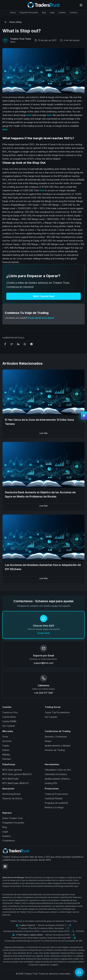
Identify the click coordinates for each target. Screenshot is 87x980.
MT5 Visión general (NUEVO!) (17, 774)
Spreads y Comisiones (56, 737)
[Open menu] (81, 5)
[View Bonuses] (84, 416)
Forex (5, 737)
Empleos (7, 836)
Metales (6, 754)
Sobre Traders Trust (12, 818)
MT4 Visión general (12, 770)
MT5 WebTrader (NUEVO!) (16, 783)
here (29, 115)
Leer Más (44, 433)
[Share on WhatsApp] (25, 344)
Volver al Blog (13, 22)
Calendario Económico (56, 774)
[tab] (13, 13)
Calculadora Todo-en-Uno (58, 770)
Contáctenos (9, 841)
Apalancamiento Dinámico (57, 779)
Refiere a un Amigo (54, 807)
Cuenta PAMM (9, 721)
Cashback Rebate (54, 798)
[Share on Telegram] (31, 344)
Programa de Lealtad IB (56, 803)
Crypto (6, 746)
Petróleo (7, 759)
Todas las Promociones (56, 794)
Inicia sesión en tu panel (41, 318)
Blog (5, 827)
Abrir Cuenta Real (44, 296)
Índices (6, 750)
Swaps (48, 741)
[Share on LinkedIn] (18, 344)
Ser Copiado (9, 726)
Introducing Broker (12, 794)
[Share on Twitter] (12, 344)
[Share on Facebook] (5, 344)
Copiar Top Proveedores (57, 712)
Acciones (7, 741)
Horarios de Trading (55, 750)
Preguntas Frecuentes (13, 823)
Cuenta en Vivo (10, 712)
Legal (5, 832)
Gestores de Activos (12, 798)
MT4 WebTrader (11, 779)
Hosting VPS (51, 783)
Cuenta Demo (9, 717)
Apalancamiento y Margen (58, 746)
